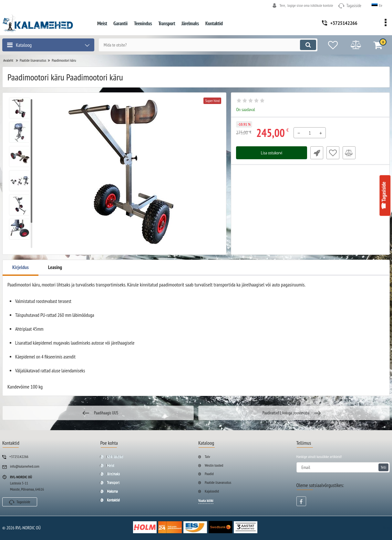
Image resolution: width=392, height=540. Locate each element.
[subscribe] (343, 467)
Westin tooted (214, 465)
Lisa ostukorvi (272, 153)
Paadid (209, 474)
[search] (208, 45)
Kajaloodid (212, 491)
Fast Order (317, 153)
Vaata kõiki (206, 500)
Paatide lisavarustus (218, 482)
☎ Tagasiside (384, 196)
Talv (207, 457)
